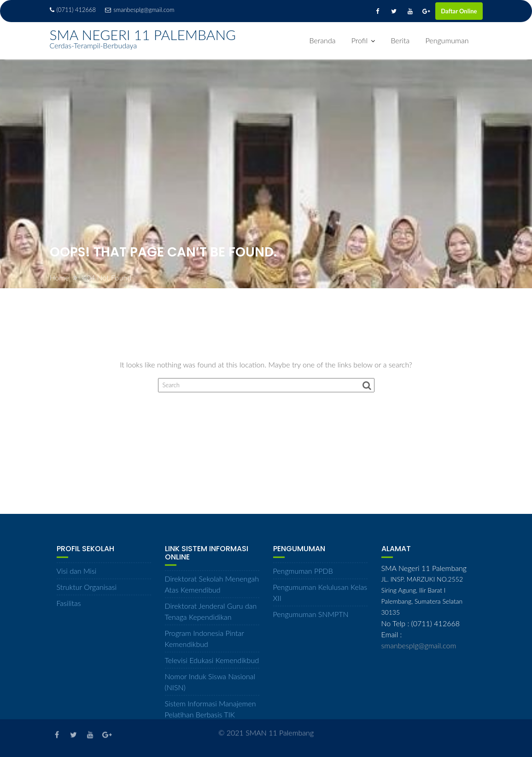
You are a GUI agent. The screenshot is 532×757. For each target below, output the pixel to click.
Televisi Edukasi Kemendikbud (212, 665)
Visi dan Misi (77, 575)
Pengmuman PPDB (303, 575)
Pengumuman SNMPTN (311, 618)
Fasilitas (69, 607)
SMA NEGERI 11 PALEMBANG (143, 35)
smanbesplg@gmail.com (140, 10)
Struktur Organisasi (87, 591)
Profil (360, 40)
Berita (400, 40)
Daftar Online (459, 11)
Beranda (323, 40)
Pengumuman (447, 40)
